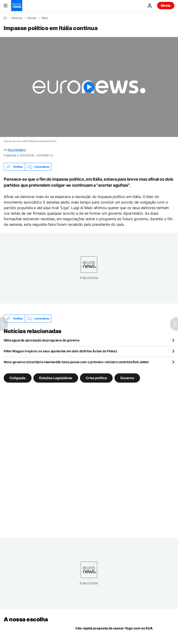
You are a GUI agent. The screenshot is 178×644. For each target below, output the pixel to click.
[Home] (5, 18)
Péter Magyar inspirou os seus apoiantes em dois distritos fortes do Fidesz (60, 351)
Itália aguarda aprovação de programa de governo (42, 340)
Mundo (32, 18)
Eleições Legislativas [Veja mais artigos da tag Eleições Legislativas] (56, 378)
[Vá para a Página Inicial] (17, 6)
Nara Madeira (17, 150)
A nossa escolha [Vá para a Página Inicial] (26, 619)
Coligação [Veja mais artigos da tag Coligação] (18, 378)
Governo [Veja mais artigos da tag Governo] (127, 378)
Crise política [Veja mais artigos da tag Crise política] (96, 378)
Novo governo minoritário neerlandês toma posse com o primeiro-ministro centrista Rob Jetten (76, 362)
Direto (166, 5)
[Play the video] (89, 87)
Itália (45, 18)
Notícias (17, 18)
